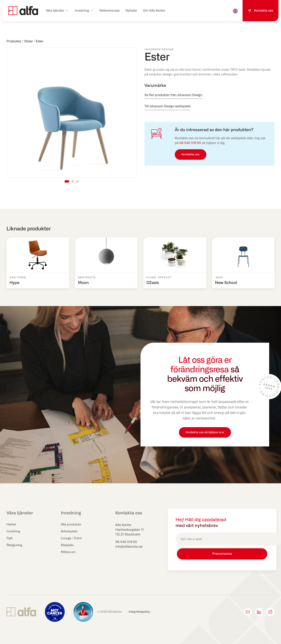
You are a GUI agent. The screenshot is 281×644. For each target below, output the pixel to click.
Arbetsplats (69, 532)
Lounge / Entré (72, 538)
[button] (57, 11)
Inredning (14, 532)
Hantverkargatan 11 (129, 530)
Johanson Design (159, 49)
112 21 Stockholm (128, 535)
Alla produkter (71, 525)
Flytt (10, 538)
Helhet (11, 525)
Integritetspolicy (139, 611)
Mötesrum (68, 552)
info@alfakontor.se (129, 547)
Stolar (29, 41)
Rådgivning (15, 545)
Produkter (14, 41)
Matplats (67, 545)
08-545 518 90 (190, 143)
